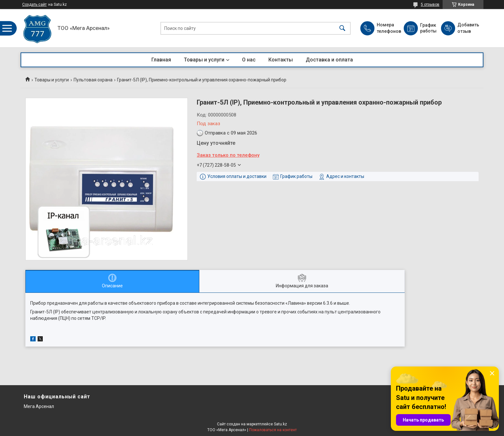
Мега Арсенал (39, 406)
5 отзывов (430, 5)
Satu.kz (280, 424)
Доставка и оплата (329, 60)
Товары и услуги (204, 60)
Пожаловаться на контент (273, 430)
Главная (161, 60)
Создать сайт (34, 5)
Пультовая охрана (93, 80)
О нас (249, 60)
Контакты (281, 60)
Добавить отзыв (468, 28)
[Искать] (342, 28)
